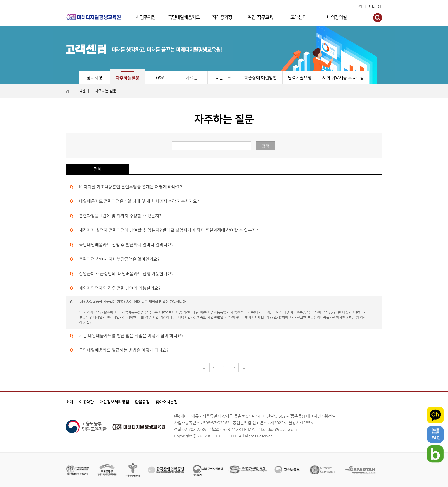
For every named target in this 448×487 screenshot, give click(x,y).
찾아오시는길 (167, 402)
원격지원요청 (300, 78)
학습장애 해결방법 (261, 78)
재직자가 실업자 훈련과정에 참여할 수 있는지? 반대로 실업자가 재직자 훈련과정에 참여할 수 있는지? (169, 230)
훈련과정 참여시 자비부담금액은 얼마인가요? (119, 259)
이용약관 (86, 402)
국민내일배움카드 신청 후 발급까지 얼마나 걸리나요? (126, 245)
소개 (70, 402)
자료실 (192, 78)
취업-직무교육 (260, 17)
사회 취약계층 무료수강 (343, 78)
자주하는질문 (128, 78)
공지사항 (95, 78)
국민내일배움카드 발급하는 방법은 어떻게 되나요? (124, 350)
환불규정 (142, 402)
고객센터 (298, 17)
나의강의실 (337, 17)
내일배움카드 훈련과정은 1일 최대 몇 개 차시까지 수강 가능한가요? (139, 201)
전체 (98, 169)
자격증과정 (222, 17)
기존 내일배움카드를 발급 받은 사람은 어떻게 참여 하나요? (131, 336)
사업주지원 (146, 17)
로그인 (357, 7)
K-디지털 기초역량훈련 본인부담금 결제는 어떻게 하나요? (130, 187)
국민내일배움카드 (184, 17)
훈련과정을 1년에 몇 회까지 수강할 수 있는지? (120, 216)
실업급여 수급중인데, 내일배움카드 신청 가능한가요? (126, 274)
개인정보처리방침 (114, 402)
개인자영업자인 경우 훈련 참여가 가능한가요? (120, 288)
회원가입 (374, 7)
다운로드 (223, 78)
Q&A (160, 78)
